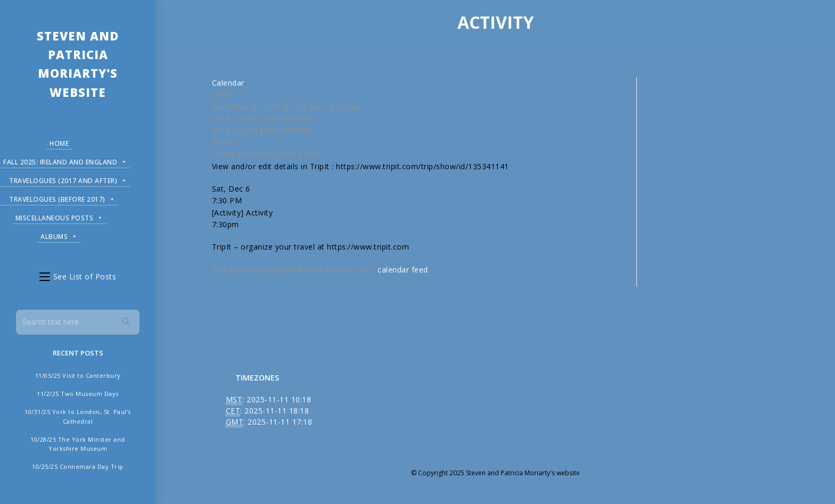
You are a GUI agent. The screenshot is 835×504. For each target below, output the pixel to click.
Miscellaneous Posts (59, 216)
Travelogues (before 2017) (62, 198)
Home (59, 143)
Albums (59, 235)
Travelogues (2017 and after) (68, 179)
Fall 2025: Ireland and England (65, 160)
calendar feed (403, 270)
